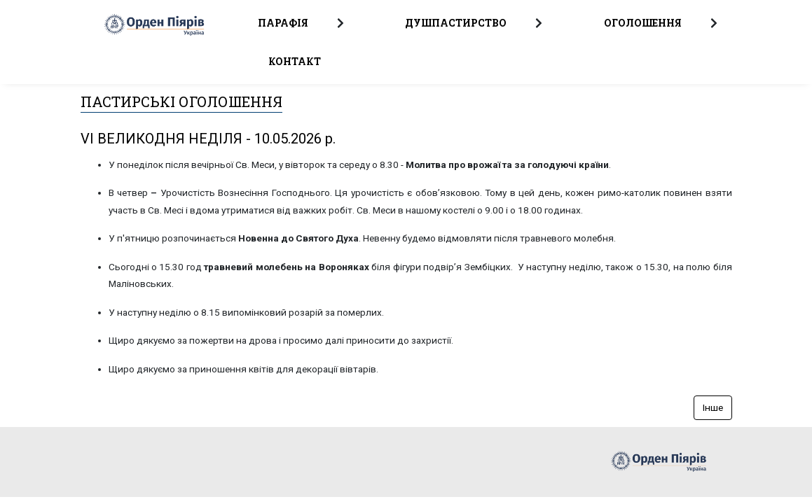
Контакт (295, 61)
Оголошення (643, 23)
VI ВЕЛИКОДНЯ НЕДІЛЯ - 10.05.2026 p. (208, 139)
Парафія (283, 23)
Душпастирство (456, 23)
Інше (713, 407)
